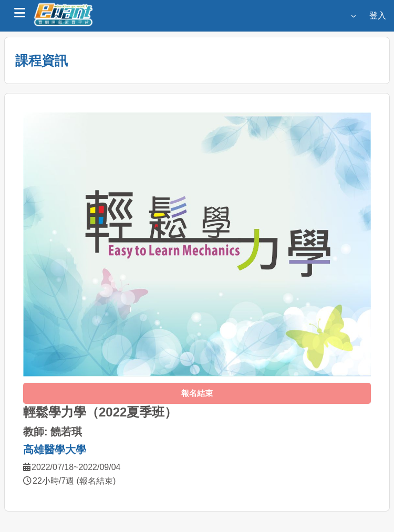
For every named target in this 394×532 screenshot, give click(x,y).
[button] (351, 16)
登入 (378, 15)
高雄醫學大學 (55, 450)
